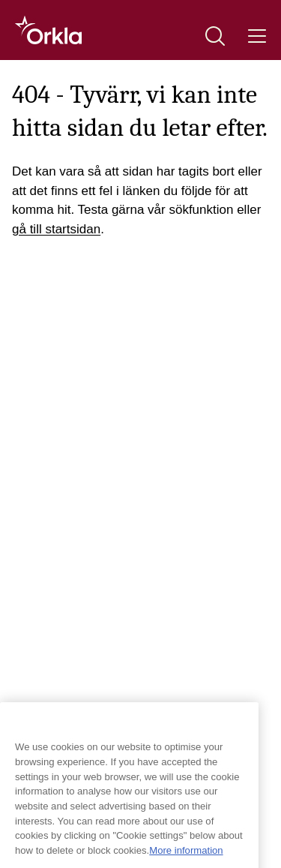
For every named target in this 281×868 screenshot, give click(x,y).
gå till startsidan (56, 229)
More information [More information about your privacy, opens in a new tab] (186, 858)
